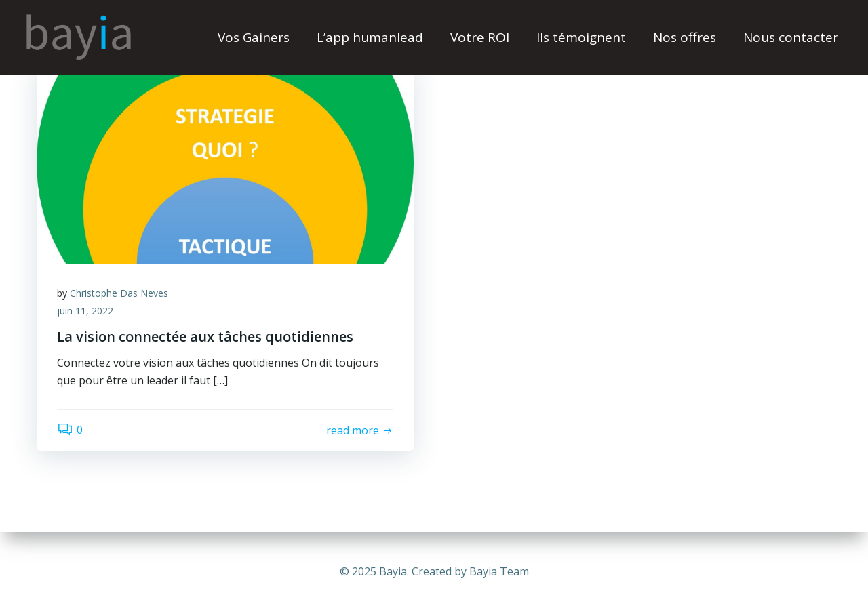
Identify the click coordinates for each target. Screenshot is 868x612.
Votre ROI (480, 37)
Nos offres (685, 37)
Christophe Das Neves (119, 293)
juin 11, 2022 (85, 311)
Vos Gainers (254, 37)
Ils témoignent (581, 37)
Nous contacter (791, 37)
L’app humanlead (370, 37)
